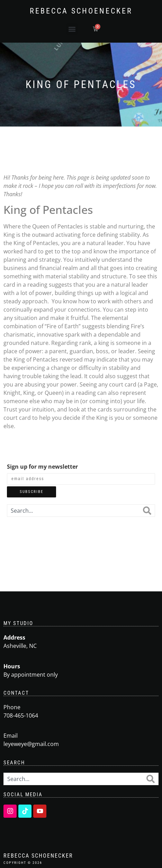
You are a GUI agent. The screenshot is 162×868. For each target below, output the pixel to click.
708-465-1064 (21, 715)
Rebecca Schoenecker (81, 11)
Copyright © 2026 (23, 863)
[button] (72, 29)
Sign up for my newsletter (42, 467)
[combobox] (73, 511)
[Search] (147, 511)
